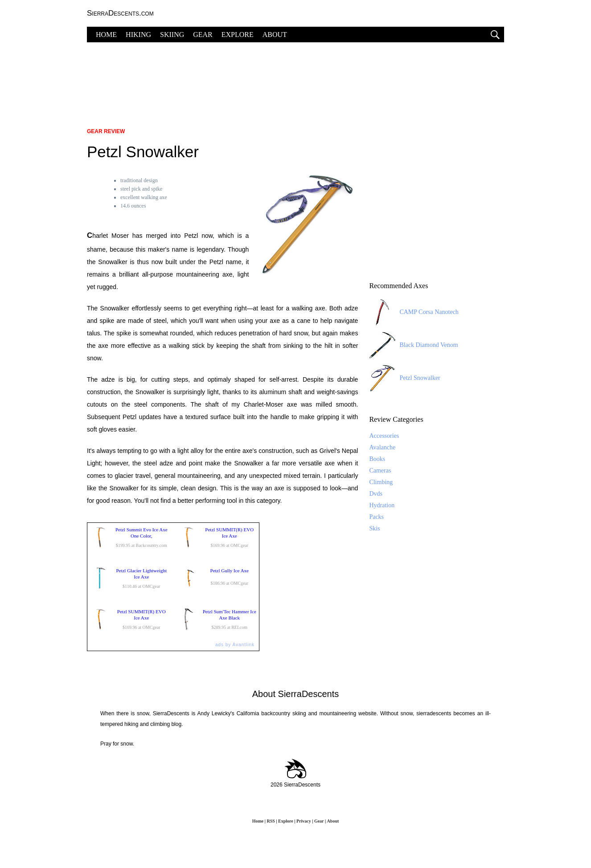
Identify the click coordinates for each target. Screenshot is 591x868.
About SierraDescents (296, 694)
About (333, 821)
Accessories (384, 436)
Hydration (382, 505)
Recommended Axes (398, 286)
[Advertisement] (295, 80)
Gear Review (106, 131)
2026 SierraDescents (295, 785)
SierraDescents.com (120, 13)
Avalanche (382, 447)
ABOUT (275, 35)
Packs (376, 517)
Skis (374, 528)
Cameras (380, 471)
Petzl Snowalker (404, 378)
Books (377, 459)
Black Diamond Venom (413, 345)
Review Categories (396, 419)
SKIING (172, 35)
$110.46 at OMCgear (129, 579)
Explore (286, 821)
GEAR (203, 35)
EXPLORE (238, 35)
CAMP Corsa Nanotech (414, 312)
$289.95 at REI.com (218, 619)
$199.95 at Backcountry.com (129, 538)
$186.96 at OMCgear (218, 579)
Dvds (376, 494)
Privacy (304, 821)
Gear (319, 821)
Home (258, 821)
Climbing (381, 482)
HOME (106, 35)
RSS (271, 821)
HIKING (138, 35)
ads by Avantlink (235, 645)
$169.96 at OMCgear (218, 538)
